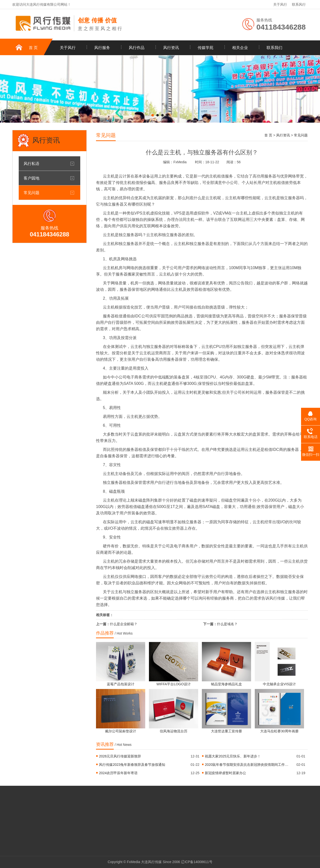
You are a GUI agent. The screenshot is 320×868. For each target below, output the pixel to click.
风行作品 (137, 48)
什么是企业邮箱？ (124, 624)
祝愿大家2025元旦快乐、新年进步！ (233, 756)
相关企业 (240, 48)
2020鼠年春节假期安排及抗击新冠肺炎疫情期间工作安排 (247, 765)
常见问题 (32, 193)
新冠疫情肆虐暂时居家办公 (225, 773)
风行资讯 (171, 48)
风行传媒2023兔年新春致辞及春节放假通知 (132, 765)
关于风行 (280, 4)
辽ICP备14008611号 (197, 862)
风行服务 (102, 48)
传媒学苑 (206, 48)
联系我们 (274, 48)
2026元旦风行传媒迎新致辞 (120, 756)
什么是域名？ (227, 624)
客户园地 (32, 178)
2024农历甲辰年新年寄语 (118, 773)
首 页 (33, 48)
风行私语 (32, 164)
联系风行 (299, 4)
